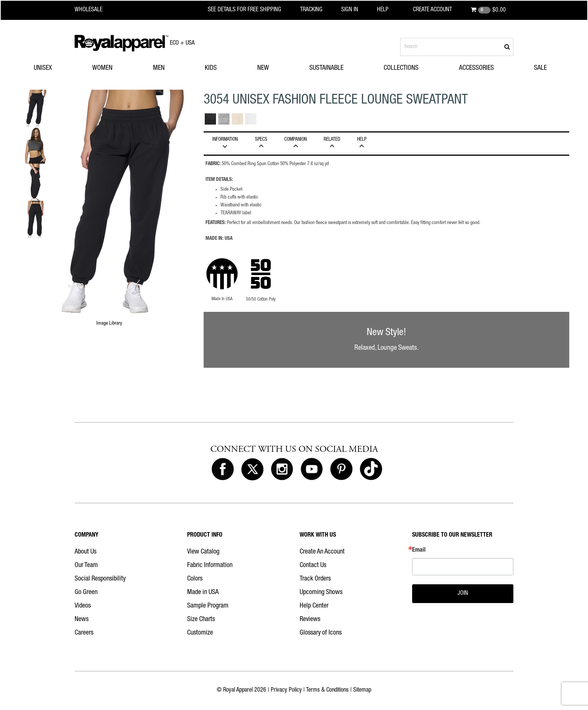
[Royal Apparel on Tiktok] (371, 469)
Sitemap (362, 690)
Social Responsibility (100, 579)
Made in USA (203, 593)
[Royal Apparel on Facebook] (223, 469)
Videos (83, 606)
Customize (200, 633)
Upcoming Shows (321, 593)
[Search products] (457, 47)
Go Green (86, 593)
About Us (85, 552)
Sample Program (208, 606)
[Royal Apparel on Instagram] (282, 469)
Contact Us (313, 566)
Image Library (109, 323)
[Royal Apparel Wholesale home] (95, 10)
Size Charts (201, 620)
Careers (84, 633)
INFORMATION (225, 143)
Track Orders (315, 579)
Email (419, 551)
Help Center (314, 606)
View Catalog (203, 552)
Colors (195, 579)
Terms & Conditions (327, 690)
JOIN (463, 594)
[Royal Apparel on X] (252, 469)
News (82, 620)
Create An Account (322, 552)
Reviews (310, 620)
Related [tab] (332, 143)
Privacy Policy (286, 690)
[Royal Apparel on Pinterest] (341, 469)
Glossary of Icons (321, 633)
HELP (362, 143)
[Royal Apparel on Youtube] (312, 469)
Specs (261, 143)
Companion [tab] (296, 143)
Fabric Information (210, 566)
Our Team (86, 566)
